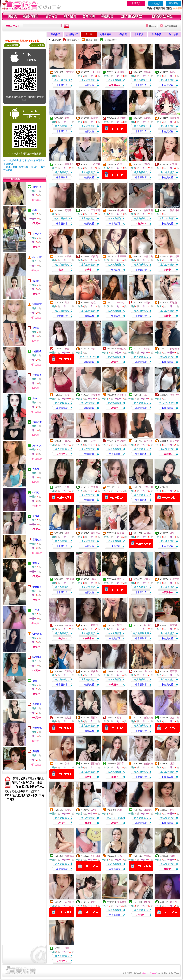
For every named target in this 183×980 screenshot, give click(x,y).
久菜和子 (122, 395)
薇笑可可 (148, 441)
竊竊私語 (69, 856)
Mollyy (121, 303)
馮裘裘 (147, 72)
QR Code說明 (37, 45)
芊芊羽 (121, 487)
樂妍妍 (147, 902)
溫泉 (35, 398)
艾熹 (172, 764)
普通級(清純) (111, 40)
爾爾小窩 (37, 187)
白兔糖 (94, 487)
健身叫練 (175, 210)
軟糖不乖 (96, 395)
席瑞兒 (68, 810)
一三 (172, 487)
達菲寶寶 (122, 902)
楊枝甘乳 (122, 118)
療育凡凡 (69, 164)
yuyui (94, 810)
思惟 (93, 902)
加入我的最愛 (171, 26)
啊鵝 (172, 72)
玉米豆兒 (96, 210)
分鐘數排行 (72, 34)
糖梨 (172, 810)
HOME (153, 26)
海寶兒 (36, 751)
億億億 (36, 281)
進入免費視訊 (88, 80)
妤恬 (120, 164)
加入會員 (156, 3)
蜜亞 (67, 349)
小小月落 (37, 234)
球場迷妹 (148, 164)
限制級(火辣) (74, 40)
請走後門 (175, 395)
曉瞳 (93, 303)
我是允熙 (69, 579)
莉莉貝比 (96, 625)
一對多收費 (156, 34)
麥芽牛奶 (175, 718)
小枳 (35, 210)
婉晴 (35, 681)
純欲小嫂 (37, 446)
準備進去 (148, 257)
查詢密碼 (173, 3)
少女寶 (36, 328)
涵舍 (93, 441)
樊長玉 (36, 563)
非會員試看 (62, 85)
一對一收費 (172, 34)
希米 (67, 487)
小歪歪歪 (122, 257)
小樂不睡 (148, 487)
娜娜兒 (94, 579)
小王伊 (173, 164)
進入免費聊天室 (141, 633)
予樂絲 (147, 856)
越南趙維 (37, 422)
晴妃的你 (122, 349)
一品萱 (36, 610)
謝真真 (121, 533)
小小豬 (121, 210)
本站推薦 (122, 34)
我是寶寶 (37, 304)
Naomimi (69, 625)
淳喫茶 (173, 671)
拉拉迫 (68, 718)
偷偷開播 (175, 349)
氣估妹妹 (148, 764)
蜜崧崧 (147, 118)
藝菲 (120, 718)
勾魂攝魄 (37, 351)
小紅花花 (96, 164)
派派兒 (147, 349)
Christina (148, 671)
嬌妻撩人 (37, 704)
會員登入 (136, 3)
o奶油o (147, 533)
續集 (67, 948)
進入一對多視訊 (62, 80)
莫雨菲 (68, 210)
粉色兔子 (37, 587)
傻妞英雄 (148, 718)
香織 (67, 764)
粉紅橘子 (175, 257)
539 (145, 395)
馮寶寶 (94, 257)
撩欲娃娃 (122, 441)
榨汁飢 (147, 303)
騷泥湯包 (69, 902)
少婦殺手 (37, 375)
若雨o (94, 718)
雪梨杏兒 (37, 540)
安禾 (172, 856)
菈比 (120, 856)
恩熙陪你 (96, 764)
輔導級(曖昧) (92, 40)
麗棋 (67, 533)
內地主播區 (105, 34)
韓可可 (36, 493)
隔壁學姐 (96, 533)
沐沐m (68, 441)
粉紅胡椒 (96, 856)
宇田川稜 (96, 72)
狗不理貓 (37, 657)
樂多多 (94, 671)
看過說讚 (148, 210)
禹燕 (93, 349)
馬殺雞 (173, 303)
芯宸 (67, 395)
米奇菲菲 (148, 579)
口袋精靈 (148, 810)
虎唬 (120, 810)
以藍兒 (36, 469)
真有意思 (175, 441)
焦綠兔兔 (37, 728)
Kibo (120, 671)
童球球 (94, 118)
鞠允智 (147, 625)
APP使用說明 (12, 45)
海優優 (68, 257)
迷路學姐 (69, 671)
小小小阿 (37, 257)
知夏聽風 (37, 634)
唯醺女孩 (175, 118)
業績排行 (55, 34)
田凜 (67, 303)
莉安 (172, 533)
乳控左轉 (175, 579)
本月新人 (139, 34)
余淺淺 (36, 516)
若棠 (67, 118)
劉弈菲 (121, 764)
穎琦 (120, 625)
